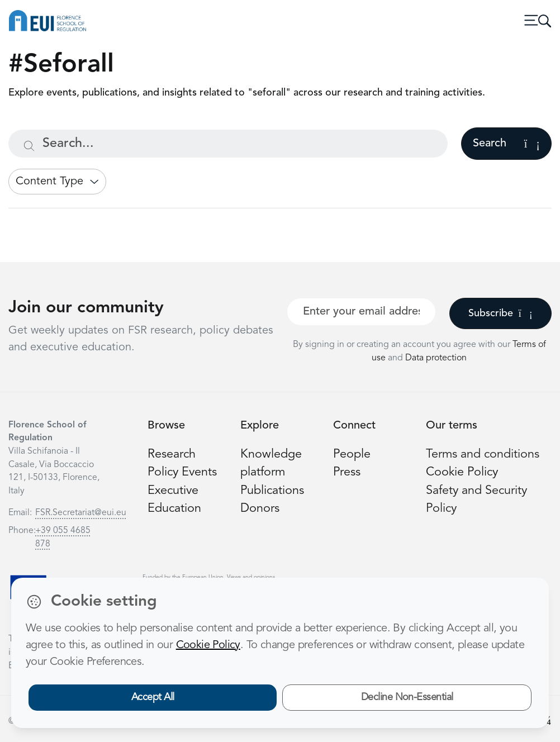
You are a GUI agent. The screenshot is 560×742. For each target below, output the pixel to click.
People (352, 455)
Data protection (436, 358)
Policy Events (182, 472)
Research (172, 455)
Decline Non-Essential (407, 697)
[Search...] (228, 144)
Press (347, 472)
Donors (260, 509)
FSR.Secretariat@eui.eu (81, 513)
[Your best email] (361, 312)
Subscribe (500, 313)
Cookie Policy (462, 472)
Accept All (153, 697)
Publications (272, 491)
